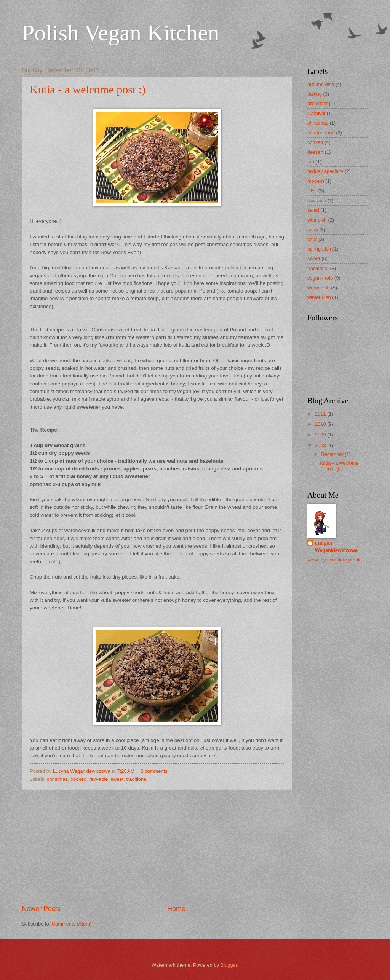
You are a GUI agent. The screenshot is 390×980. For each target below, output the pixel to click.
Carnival (316, 113)
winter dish (319, 297)
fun (311, 162)
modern (316, 181)
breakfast (317, 103)
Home (176, 909)
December (333, 454)
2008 (321, 445)
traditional (137, 779)
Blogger (229, 965)
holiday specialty (325, 171)
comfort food (321, 133)
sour (312, 239)
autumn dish (321, 84)
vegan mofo (320, 278)
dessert (315, 152)
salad (313, 210)
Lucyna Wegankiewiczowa (336, 547)
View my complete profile (335, 560)
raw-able (98, 779)
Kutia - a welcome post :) (88, 89)
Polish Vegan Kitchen (121, 33)
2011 (321, 414)
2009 (321, 435)
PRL (312, 191)
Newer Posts (41, 909)
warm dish (319, 288)
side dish (317, 220)
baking (315, 94)
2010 (321, 424)
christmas (57, 779)
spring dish (319, 249)
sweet (117, 779)
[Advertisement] (157, 847)
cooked (78, 779)
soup (313, 229)
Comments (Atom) (72, 924)
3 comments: (155, 771)
